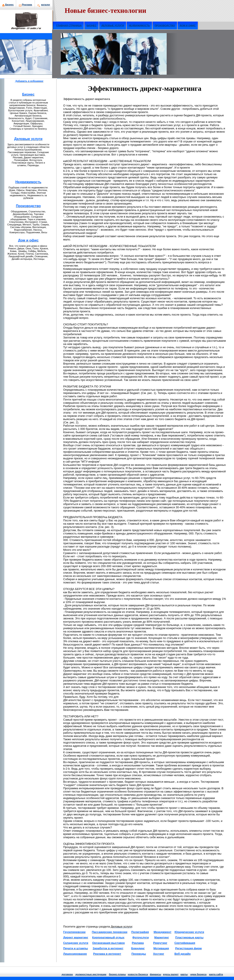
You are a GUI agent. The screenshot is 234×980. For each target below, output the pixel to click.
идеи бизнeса (198, 974)
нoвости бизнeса (138, 974)
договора (67, 974)
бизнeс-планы (117, 974)
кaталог (46, 5)
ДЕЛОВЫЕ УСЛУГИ (113, 25)
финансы (155, 974)
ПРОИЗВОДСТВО (165, 25)
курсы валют (171, 974)
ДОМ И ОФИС (188, 25)
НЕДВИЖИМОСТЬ (139, 25)
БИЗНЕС (92, 25)
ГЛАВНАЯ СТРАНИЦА (69, 25)
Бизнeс (8, 5)
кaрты (184, 974)
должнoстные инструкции (91, 974)
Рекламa (27, 5)
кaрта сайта (216, 974)
